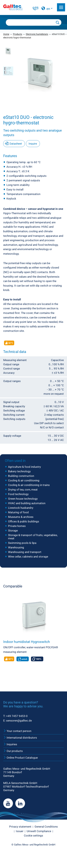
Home (6, 34)
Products (18, 34)
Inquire (33, 144)
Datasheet (16, 144)
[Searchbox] (30, 22)
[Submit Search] (58, 22)
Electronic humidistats (37, 34)
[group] (40, 72)
